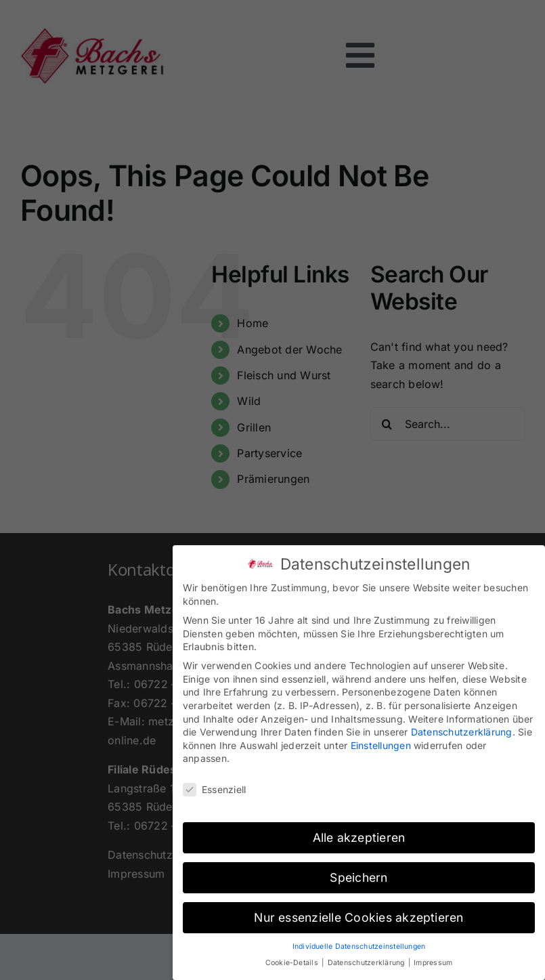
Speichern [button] (358, 871)
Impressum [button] (433, 957)
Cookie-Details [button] (293, 957)
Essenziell (214, 784)
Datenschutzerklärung (462, 726)
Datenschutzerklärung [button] (367, 957)
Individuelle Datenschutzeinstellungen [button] (359, 940)
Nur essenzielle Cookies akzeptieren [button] (358, 911)
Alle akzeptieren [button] (359, 832)
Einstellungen (381, 739)
